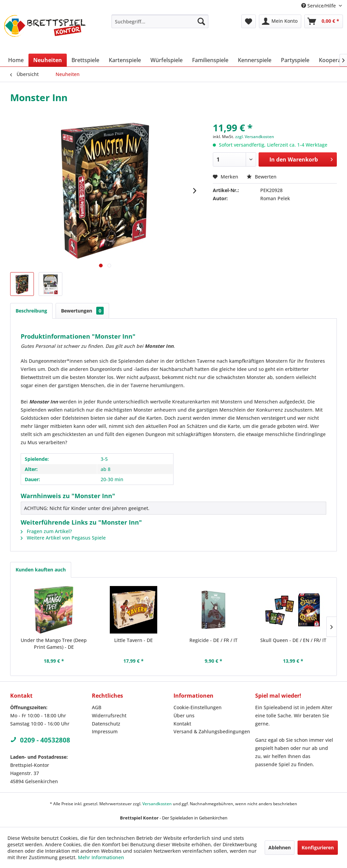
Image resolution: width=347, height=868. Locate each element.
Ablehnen (280, 847)
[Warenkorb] (324, 21)
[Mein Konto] (280, 21)
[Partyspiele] (295, 60)
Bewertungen (82, 311)
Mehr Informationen (101, 857)
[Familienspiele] (210, 60)
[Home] (16, 60)
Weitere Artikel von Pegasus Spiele (63, 538)
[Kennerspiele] (255, 60)
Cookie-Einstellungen (198, 707)
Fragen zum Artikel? (46, 531)
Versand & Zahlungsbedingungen (212, 731)
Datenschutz (106, 724)
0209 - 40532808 (40, 740)
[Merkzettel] (249, 21)
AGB (97, 707)
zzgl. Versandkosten (255, 137)
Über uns (184, 715)
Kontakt (182, 724)
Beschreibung (31, 311)
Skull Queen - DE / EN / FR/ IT (293, 640)
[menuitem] (160, 21)
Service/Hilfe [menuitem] (319, 6)
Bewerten (262, 177)
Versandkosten (157, 804)
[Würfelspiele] (167, 60)
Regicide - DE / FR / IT (213, 640)
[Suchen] (201, 21)
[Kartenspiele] (125, 60)
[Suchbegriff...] (160, 21)
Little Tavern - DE (134, 640)
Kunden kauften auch (41, 570)
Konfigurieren (318, 847)
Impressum (105, 731)
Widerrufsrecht (109, 715)
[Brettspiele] (85, 60)
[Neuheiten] (48, 60)
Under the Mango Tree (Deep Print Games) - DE (54, 644)
